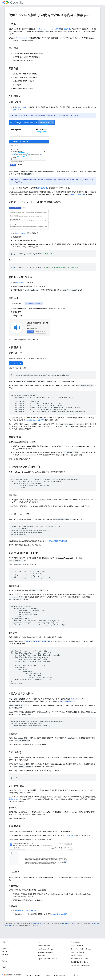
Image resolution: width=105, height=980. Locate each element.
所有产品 (75, 975)
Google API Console (77, 946)
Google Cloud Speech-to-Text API (48, 29)
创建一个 (16, 110)
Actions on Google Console (79, 959)
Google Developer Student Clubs (47, 959)
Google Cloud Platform (61, 975)
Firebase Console (76, 956)
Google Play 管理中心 (78, 952)
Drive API (70, 836)
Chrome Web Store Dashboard (81, 965)
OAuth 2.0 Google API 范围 (35, 420)
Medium (5, 955)
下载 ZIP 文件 (15, 363)
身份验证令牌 (14, 799)
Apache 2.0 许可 (68, 923)
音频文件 (67, 29)
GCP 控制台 (21, 233)
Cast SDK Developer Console (80, 962)
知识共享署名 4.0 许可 (36, 923)
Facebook (6, 951)
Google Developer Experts (45, 952)
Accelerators (41, 956)
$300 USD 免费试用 (77, 194)
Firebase (47, 975)
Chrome (37, 975)
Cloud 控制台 (21, 107)
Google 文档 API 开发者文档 (27, 910)
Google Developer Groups (45, 949)
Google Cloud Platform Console (81, 949)
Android (28, 975)
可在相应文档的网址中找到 (57, 541)
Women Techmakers (43, 946)
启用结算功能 (42, 188)
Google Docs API (22, 38)
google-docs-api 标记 (59, 914)
